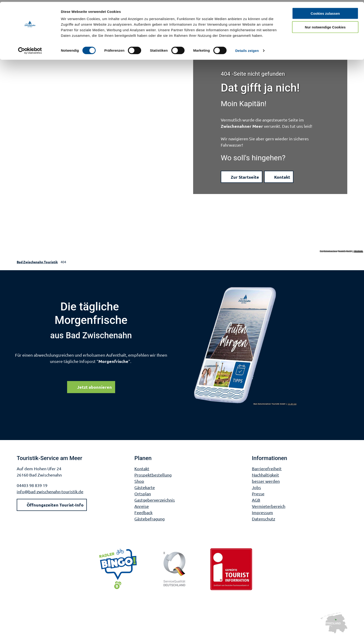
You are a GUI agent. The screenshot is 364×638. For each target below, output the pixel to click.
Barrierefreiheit (267, 469)
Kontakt (142, 469)
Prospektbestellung (153, 475)
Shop (139, 481)
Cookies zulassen (325, 12)
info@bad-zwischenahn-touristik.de (50, 492)
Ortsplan (143, 494)
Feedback (143, 512)
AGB (256, 500)
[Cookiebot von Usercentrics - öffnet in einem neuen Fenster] (30, 49)
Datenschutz (263, 519)
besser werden (266, 481)
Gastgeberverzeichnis (155, 500)
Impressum (262, 512)
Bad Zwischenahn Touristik (37, 262)
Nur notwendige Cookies (325, 25)
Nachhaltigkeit (265, 475)
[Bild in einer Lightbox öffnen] (245, 346)
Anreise (142, 506)
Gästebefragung (149, 519)
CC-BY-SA (359, 251)
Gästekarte (145, 487)
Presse (258, 494)
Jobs (256, 487)
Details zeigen (247, 49)
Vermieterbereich (269, 506)
